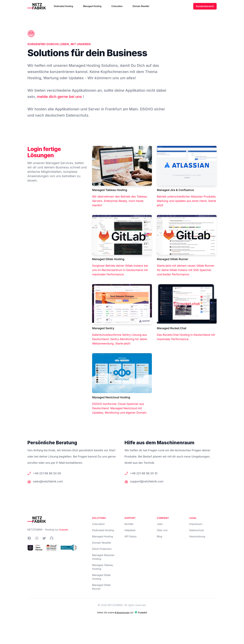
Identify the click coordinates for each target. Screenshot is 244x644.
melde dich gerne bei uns (60, 97)
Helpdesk (130, 530)
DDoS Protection (102, 549)
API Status (131, 536)
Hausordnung (197, 536)
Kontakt (129, 524)
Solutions (99, 518)
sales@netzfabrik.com (48, 481)
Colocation (117, 6)
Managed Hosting (92, 6)
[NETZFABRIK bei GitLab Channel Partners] (35, 548)
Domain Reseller (141, 6)
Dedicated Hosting (63, 6)
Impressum (196, 524)
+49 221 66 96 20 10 (144, 473)
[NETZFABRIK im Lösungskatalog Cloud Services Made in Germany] (52, 548)
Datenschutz (197, 530)
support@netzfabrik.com (147, 481)
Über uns (162, 530)
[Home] (38, 6)
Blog (160, 536)
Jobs (160, 524)
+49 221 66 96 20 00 (47, 473)
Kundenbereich (205, 6)
